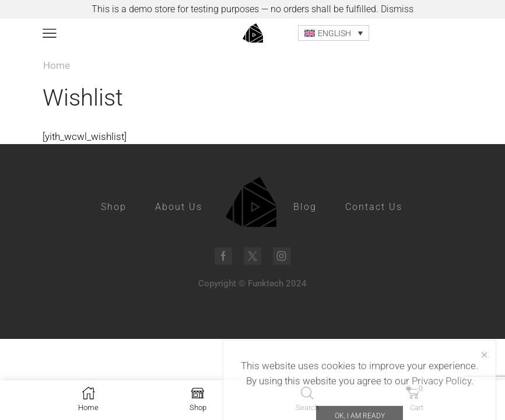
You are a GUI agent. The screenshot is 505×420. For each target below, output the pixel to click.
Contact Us (374, 207)
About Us (179, 207)
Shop (114, 207)
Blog (305, 207)
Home (57, 65)
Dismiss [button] (397, 9)
